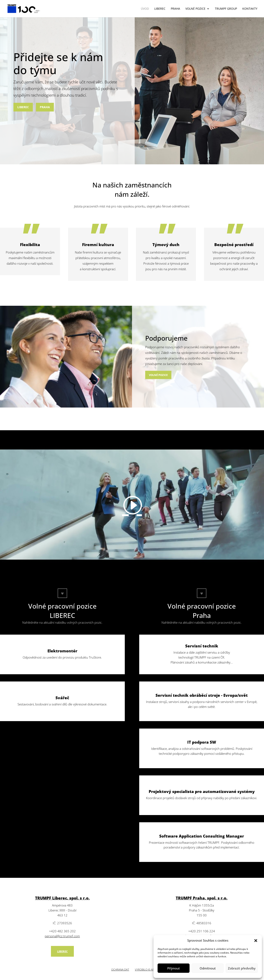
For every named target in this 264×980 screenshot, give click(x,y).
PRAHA (45, 107)
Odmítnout (208, 968)
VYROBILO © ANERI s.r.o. (150, 969)
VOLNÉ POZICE (195, 9)
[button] (256, 941)
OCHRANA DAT (120, 969)
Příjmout (174, 968)
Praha (175, 9)
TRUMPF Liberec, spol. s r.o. (62, 898)
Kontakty (250, 9)
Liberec (160, 9)
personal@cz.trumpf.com (62, 936)
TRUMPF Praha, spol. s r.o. (202, 898)
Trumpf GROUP (226, 9)
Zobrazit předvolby (242, 968)
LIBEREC (23, 107)
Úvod (145, 9)
